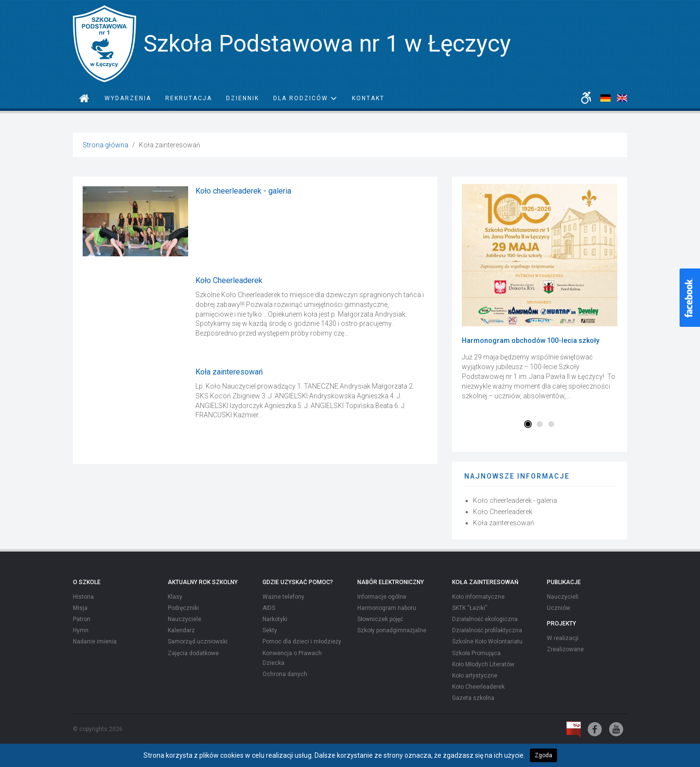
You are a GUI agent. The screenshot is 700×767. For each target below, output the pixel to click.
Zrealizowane (565, 649)
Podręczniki (183, 608)
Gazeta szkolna (473, 698)
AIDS (269, 608)
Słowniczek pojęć (380, 619)
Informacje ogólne (382, 597)
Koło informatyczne (478, 597)
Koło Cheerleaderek (229, 280)
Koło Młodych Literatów (483, 664)
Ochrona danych (285, 674)
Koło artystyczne (475, 676)
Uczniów (559, 608)
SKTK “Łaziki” (470, 608)
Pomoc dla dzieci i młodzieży (302, 642)
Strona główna (105, 145)
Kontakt (368, 98)
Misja (80, 608)
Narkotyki (275, 619)
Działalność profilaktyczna (487, 630)
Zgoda (543, 755)
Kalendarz (181, 630)
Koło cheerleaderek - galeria (243, 191)
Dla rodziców (306, 98)
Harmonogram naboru (387, 608)
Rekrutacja (189, 98)
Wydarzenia (128, 98)
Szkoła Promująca (476, 653)
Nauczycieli (563, 597)
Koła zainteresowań (229, 372)
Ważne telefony (283, 597)
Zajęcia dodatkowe (193, 653)
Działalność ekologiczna (485, 619)
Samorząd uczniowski (198, 642)
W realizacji (563, 638)
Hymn (81, 630)
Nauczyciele (184, 619)
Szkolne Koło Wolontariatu (487, 642)
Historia (83, 597)
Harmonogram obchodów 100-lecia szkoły (531, 340)
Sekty (270, 630)
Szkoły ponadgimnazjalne (392, 630)
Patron (82, 619)
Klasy (175, 597)
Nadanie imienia (95, 642)
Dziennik (243, 98)
